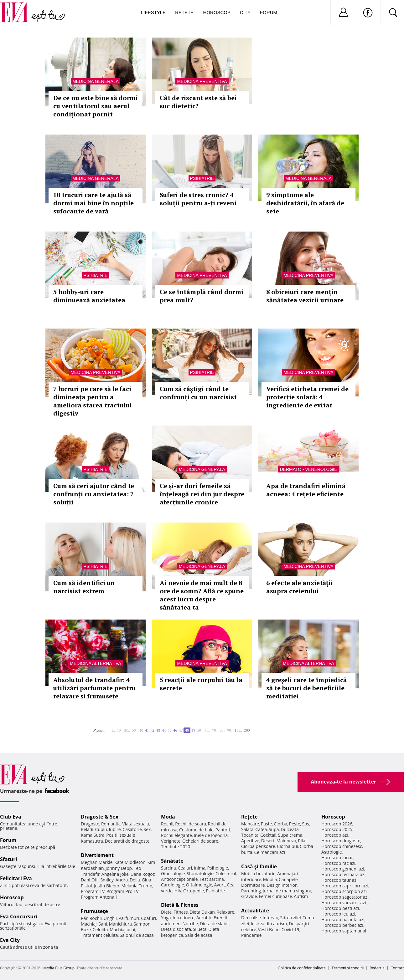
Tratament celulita (99, 935)
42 (153, 730)
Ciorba (280, 824)
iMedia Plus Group (58, 968)
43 (158, 730)
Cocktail (268, 835)
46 (175, 730)
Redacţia (377, 968)
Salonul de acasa (137, 935)
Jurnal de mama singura (287, 891)
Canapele (288, 879)
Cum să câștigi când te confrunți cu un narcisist (198, 393)
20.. (127, 730)
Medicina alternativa (95, 663)
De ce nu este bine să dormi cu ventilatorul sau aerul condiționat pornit (96, 106)
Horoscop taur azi (339, 880)
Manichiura (120, 924)
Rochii (96, 918)
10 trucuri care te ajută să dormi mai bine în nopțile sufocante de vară (93, 203)
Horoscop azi (335, 835)
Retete (184, 12)
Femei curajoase (275, 896)
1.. (113, 730)
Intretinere (184, 918)
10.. (120, 730)
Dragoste (90, 824)
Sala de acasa (198, 935)
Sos (306, 824)
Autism (301, 896)
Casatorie (132, 829)
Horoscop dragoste (341, 841)
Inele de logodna (211, 835)
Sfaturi (8, 859)
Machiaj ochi (122, 929)
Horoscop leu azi (338, 914)
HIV (178, 891)
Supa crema (290, 835)
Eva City (10, 940)
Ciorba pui (287, 846)
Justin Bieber (106, 886)
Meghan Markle (97, 862)
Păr (84, 918)
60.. (207, 730)
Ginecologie (173, 873)
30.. (135, 730)
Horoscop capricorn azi (345, 886)
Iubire (115, 829)
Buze (86, 929)
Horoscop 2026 (337, 824)
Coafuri (148, 918)
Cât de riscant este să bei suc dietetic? (198, 102)
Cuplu (101, 829)
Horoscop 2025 (337, 829)
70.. (215, 730)
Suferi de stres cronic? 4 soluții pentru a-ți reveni (198, 199)
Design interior (282, 885)
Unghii (110, 918)
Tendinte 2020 (176, 847)
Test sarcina (212, 879)
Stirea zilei (290, 918)
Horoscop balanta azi (343, 919)
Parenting (251, 891)
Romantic (111, 824)
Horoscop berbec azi (342, 925)
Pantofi (223, 830)
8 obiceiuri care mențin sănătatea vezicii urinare (305, 296)
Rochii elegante (176, 835)
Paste (267, 824)
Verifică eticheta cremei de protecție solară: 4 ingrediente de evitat (307, 397)
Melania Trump (137, 886)
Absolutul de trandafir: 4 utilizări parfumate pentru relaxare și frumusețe (94, 688)
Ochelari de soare (200, 841)
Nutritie (190, 924)
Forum (269, 12)
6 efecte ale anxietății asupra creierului (300, 587)
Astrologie (332, 852)
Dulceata (290, 829)
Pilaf (302, 841)
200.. (248, 730)
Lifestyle (153, 12)
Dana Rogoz (143, 874)
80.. (222, 730)
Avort (219, 885)
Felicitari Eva (16, 878)
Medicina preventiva (202, 81)
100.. (238, 730)
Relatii (87, 829)
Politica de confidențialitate (302, 968)
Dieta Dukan (202, 912)
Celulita (100, 929)
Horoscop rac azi (338, 863)
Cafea (261, 829)
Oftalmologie (199, 885)
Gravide (249, 896)
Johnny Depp (119, 868)
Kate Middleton (130, 862)
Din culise (251, 918)
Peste (295, 824)
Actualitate (255, 911)
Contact (397, 968)
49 (193, 730)
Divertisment (97, 855)
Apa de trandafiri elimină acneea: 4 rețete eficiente (306, 490)
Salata (247, 829)
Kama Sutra (93, 835)
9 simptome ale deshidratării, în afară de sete (305, 203)
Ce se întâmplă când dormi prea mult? (202, 296)
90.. (230, 730)
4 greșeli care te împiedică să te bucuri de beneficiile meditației (306, 688)
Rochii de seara (191, 824)
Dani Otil (90, 880)
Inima (200, 868)
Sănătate (172, 861)
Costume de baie (196, 830)
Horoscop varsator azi (344, 903)
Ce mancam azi (269, 852)
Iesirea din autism (269, 924)
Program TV (93, 891)
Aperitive (250, 841)
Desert (268, 841)
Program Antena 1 (99, 897)
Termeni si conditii (348, 968)
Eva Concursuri (19, 916)
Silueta (200, 929)
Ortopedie (194, 891)
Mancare (250, 824)
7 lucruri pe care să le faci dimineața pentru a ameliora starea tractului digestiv (92, 401)
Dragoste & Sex (100, 817)
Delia (135, 880)
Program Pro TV (123, 891)
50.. (200, 730)
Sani (103, 924)
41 (147, 730)
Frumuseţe (94, 911)
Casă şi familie (259, 866)
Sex (147, 829)
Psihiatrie (202, 178)
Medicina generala (96, 81)
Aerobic (204, 918)
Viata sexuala (136, 824)
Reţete (249, 817)
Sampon (142, 924)
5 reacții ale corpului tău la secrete (201, 684)
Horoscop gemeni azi (343, 869)
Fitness (181, 912)
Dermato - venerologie (308, 469)
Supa (274, 829)
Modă (168, 817)
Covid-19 (290, 929)
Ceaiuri (185, 868)
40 (141, 730)
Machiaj (89, 924)
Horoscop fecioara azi (343, 874)
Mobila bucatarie (258, 873)
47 (181, 730)
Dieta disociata (176, 929)
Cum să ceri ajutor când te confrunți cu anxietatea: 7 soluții (94, 494)
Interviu (271, 918)
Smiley (107, 880)
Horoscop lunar (337, 857)
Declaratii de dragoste (127, 841)
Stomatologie (200, 873)
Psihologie (218, 868)
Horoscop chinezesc (342, 846)
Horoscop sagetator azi (345, 897)
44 (164, 730)
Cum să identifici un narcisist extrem (84, 587)
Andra (122, 880)
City (245, 12)
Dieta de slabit (214, 924)
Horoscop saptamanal (344, 931)
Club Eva (11, 817)
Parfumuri (129, 918)
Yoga (166, 918)
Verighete (171, 841)
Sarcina (168, 868)
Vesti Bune (269, 929)
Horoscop (217, 12)
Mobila (270, 879)
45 (169, 730)
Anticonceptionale (179, 879)
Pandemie (251, 935)
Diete (166, 912)
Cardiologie (173, 885)
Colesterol (226, 873)
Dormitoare (253, 885)
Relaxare (226, 912)
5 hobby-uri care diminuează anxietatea (89, 296)
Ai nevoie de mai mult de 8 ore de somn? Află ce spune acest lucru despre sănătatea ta (202, 595)
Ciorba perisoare (258, 846)
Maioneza (286, 841)
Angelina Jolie (115, 874)
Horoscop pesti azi (340, 908)
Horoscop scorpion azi (344, 891)
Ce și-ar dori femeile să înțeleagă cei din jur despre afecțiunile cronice (202, 494)
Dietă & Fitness (180, 905)
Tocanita (250, 835)
